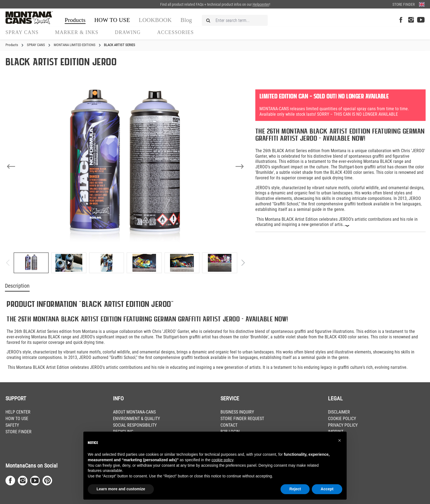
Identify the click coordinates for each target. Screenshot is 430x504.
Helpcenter (261, 4)
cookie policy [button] (222, 460)
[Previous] (11, 166)
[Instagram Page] (411, 20)
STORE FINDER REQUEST (242, 419)
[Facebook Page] (401, 20)
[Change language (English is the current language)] (422, 4)
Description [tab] (17, 286)
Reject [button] (295, 489)
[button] (340, 440)
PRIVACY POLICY (343, 425)
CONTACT (229, 425)
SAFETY (12, 425)
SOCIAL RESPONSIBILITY (135, 425)
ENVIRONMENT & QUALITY (136, 419)
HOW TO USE (17, 419)
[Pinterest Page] (47, 481)
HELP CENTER (18, 412)
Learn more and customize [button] (121, 489)
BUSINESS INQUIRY (237, 412)
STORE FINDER (19, 432)
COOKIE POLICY (342, 419)
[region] (125, 179)
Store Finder (404, 4)
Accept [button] (327, 489)
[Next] (240, 166)
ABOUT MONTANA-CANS (134, 412)
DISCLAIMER (339, 412)
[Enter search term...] (235, 20)
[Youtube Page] (421, 20)
